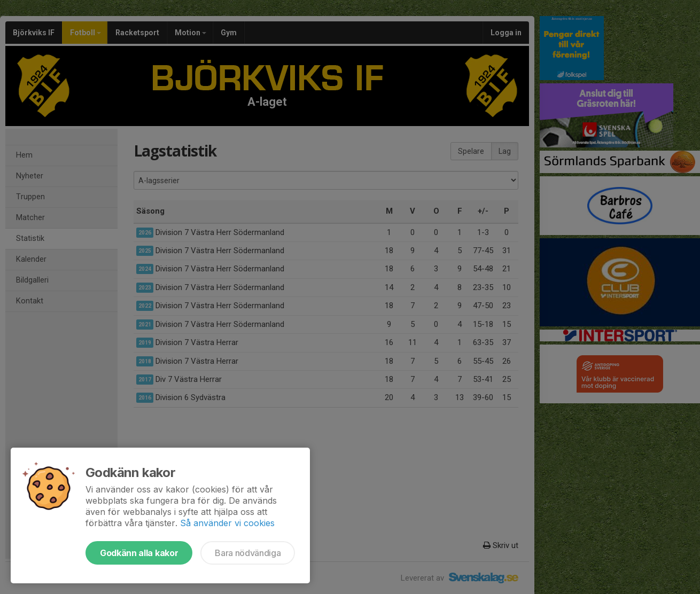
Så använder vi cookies (227, 523)
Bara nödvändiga (248, 553)
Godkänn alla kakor (139, 553)
